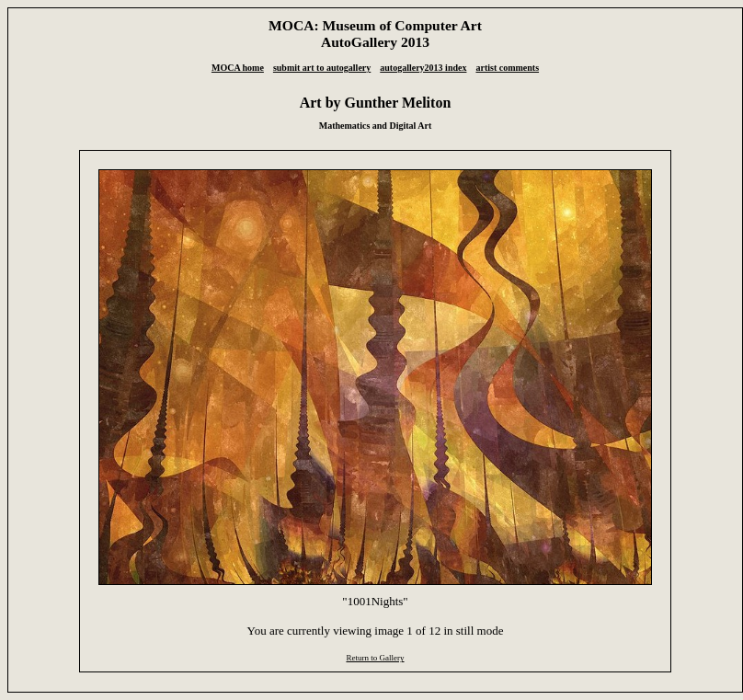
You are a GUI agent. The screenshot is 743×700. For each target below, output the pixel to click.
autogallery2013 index (423, 68)
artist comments (507, 68)
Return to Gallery (375, 658)
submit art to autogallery (322, 68)
